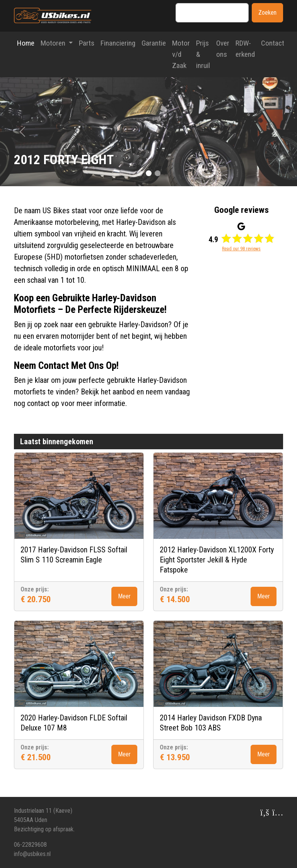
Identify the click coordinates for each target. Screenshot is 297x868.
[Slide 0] (140, 173)
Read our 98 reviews (241, 249)
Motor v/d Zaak (181, 54)
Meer (124, 596)
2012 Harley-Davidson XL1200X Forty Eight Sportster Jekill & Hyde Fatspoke (217, 560)
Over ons (223, 49)
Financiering (118, 43)
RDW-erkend (245, 49)
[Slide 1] (149, 173)
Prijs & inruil (203, 54)
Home (26, 43)
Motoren (54, 43)
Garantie (154, 43)
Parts (87, 43)
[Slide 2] (158, 173)
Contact (273, 43)
